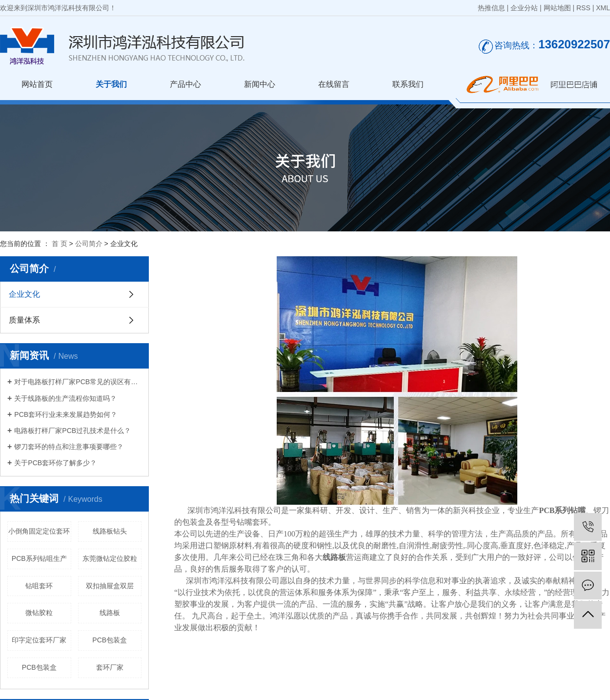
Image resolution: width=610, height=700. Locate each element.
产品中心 (185, 84)
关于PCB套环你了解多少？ (55, 463)
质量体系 (24, 320)
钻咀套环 (39, 586)
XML (603, 8)
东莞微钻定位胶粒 (110, 558)
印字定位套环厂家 (39, 640)
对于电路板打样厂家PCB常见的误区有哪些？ (78, 382)
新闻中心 (260, 84)
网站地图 (557, 8)
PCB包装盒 (110, 640)
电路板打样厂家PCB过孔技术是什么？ (72, 431)
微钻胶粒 (39, 613)
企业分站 (524, 8)
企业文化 (24, 294)
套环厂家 (110, 667)
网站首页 (37, 84)
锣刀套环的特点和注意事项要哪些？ (69, 447)
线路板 (110, 613)
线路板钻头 (110, 531)
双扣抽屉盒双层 (110, 586)
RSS (583, 8)
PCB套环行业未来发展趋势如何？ (66, 414)
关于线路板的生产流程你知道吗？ (65, 398)
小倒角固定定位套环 (39, 531)
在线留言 (334, 84)
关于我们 (111, 84)
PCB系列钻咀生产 (39, 558)
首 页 (60, 244)
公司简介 (89, 244)
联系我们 (408, 84)
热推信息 (491, 8)
